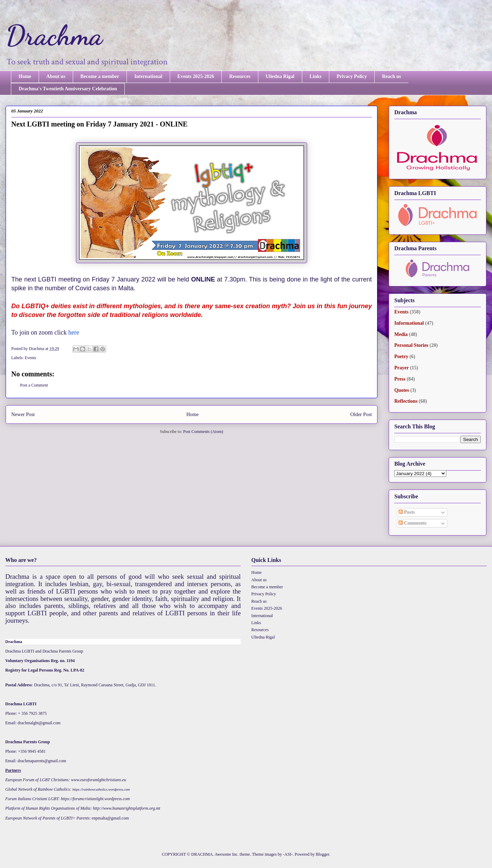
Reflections (406, 401)
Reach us (391, 76)
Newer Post (23, 414)
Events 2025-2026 (196, 76)
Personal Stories (411, 345)
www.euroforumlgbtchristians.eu (99, 780)
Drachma (54, 35)
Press (400, 379)
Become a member (100, 76)
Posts (407, 512)
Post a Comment (34, 385)
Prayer (402, 368)
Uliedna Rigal (280, 76)
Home (25, 76)
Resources (240, 76)
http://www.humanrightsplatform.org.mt (127, 808)
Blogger (323, 854)
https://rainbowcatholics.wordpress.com (101, 789)
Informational (409, 323)
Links (316, 76)
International (148, 76)
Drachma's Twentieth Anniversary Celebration (68, 89)
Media (401, 334)
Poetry (401, 357)
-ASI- (288, 854)
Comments (413, 523)
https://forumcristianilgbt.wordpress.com (95, 799)
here (74, 332)
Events (30, 358)
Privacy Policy (352, 76)
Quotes (402, 390)
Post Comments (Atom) (203, 432)
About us (56, 76)
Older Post (361, 414)
